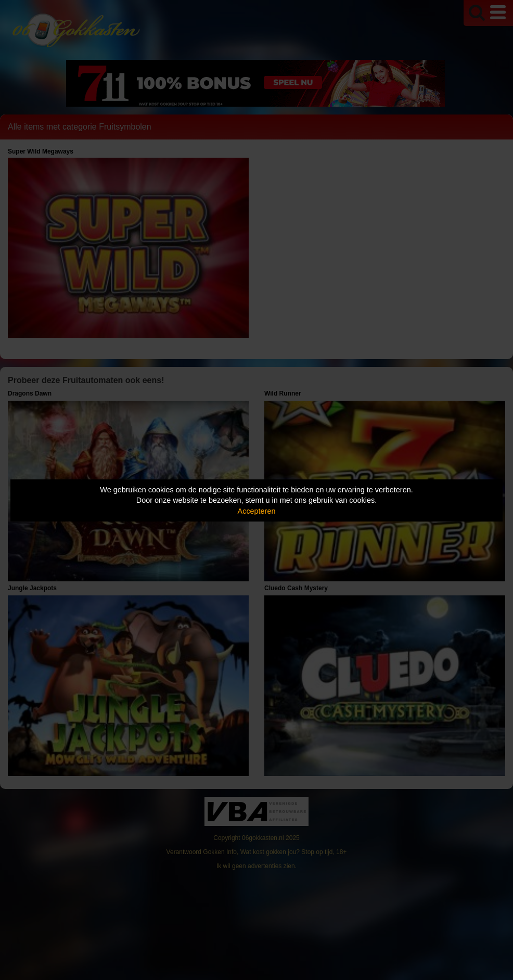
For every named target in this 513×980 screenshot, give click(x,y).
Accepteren (257, 511)
